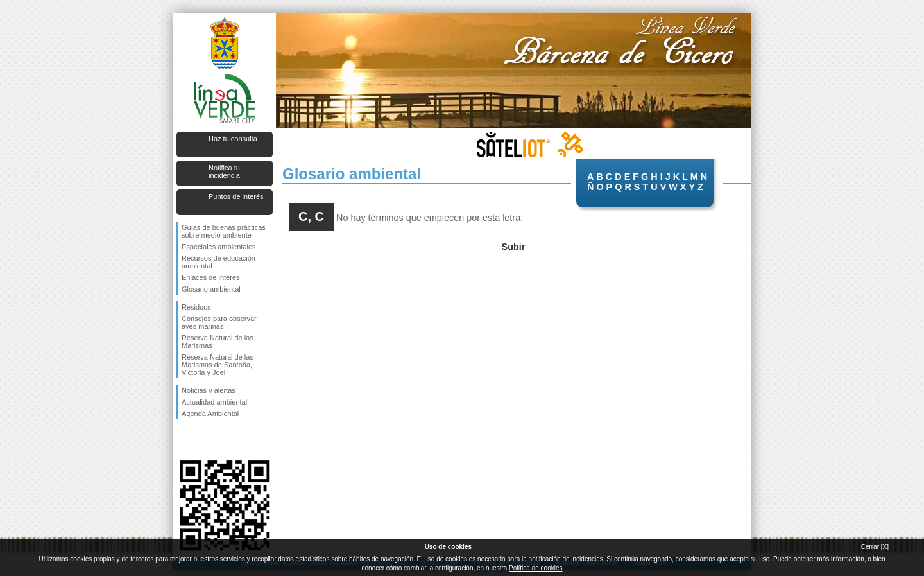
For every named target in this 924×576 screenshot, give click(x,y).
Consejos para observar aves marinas (219, 322)
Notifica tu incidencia (224, 171)
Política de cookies (535, 568)
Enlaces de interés (211, 277)
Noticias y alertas (209, 390)
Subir (514, 247)
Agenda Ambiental (210, 414)
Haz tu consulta (233, 139)
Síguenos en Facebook (184, 440)
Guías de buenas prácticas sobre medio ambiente (224, 231)
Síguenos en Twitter (205, 440)
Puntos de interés (236, 196)
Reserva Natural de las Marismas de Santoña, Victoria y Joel (218, 365)
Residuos (196, 307)
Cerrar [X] (875, 547)
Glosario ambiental (211, 289)
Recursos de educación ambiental (218, 262)
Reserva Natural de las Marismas (218, 342)
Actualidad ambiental (214, 402)
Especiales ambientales (219, 247)
